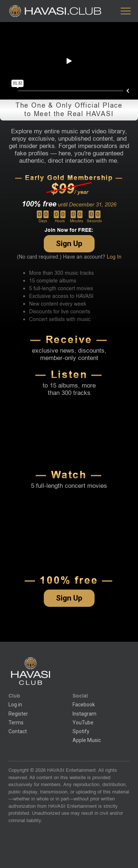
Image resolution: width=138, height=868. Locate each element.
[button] (126, 11)
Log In (114, 257)
